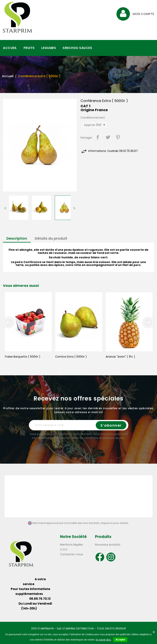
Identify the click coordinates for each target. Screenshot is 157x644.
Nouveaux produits (108, 545)
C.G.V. (64, 549)
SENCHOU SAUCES (77, 48)
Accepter (120, 640)
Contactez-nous (71, 554)
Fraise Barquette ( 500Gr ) (23, 357)
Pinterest (118, 137)
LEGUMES (49, 48)
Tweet (108, 137)
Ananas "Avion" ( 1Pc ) (120, 357)
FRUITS (29, 48)
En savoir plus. (104, 640)
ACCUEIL (10, 48)
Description (17, 238)
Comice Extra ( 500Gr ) (71, 357)
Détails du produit (51, 238)
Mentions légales (71, 545)
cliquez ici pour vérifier (114, 523)
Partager (98, 137)
